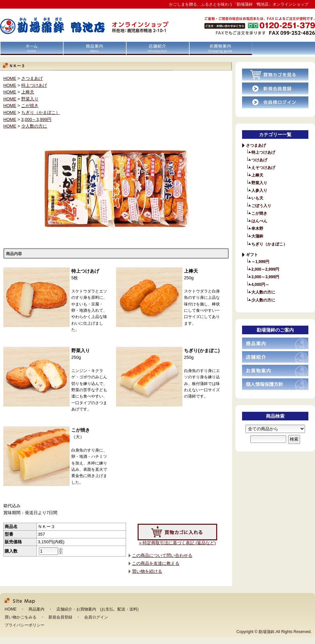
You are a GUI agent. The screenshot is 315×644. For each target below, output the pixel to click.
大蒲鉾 (257, 236)
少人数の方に (34, 126)
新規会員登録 (60, 617)
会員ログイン (96, 617)
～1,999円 (260, 262)
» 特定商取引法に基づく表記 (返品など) (177, 543)
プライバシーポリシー (25, 625)
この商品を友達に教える (156, 563)
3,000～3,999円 (36, 119)
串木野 (257, 229)
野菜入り (30, 99)
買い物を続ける (147, 571)
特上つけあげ (34, 85)
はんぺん (259, 221)
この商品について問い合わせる (162, 555)
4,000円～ (260, 285)
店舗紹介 (157, 48)
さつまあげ (32, 78)
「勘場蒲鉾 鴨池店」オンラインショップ (70, 25)
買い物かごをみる (21, 617)
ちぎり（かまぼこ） (41, 112)
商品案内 (94, 48)
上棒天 (28, 92)
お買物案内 (220, 48)
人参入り (259, 190)
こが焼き (30, 106)
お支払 (107, 609)
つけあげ (259, 160)
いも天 (257, 198)
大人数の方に (263, 292)
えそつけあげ (263, 168)
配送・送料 (127, 609)
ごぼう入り (261, 206)
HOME (31, 48)
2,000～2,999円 (265, 269)
